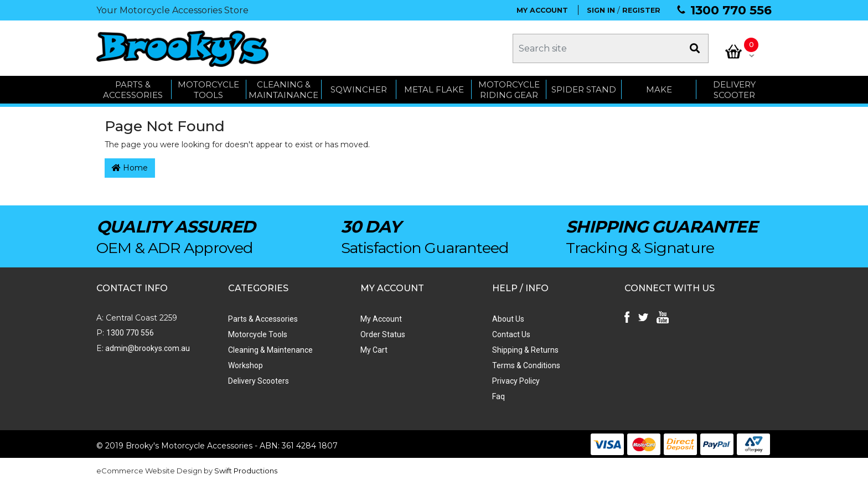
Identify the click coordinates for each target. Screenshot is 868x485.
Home (130, 169)
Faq (498, 397)
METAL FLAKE (434, 90)
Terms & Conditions (526, 366)
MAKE (659, 90)
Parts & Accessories (263, 319)
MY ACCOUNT (542, 10)
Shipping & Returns (525, 350)
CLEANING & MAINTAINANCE (283, 90)
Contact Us (511, 335)
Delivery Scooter (734, 90)
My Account (381, 319)
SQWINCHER (359, 90)
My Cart (373, 350)
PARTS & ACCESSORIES (133, 90)
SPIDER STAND (584, 90)
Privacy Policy (515, 381)
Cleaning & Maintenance (270, 350)
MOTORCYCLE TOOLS (208, 90)
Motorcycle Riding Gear (509, 90)
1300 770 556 (731, 10)
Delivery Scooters (259, 381)
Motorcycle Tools (258, 335)
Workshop (246, 366)
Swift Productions (246, 471)
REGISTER (641, 10)
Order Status (382, 335)
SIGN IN (601, 10)
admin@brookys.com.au (147, 349)
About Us (508, 319)
